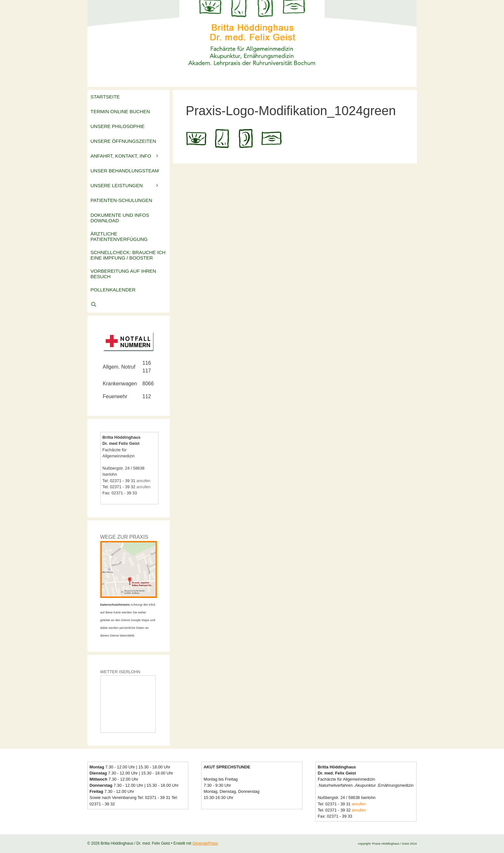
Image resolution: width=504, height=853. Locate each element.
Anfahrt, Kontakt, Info (130, 156)
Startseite (105, 97)
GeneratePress (205, 843)
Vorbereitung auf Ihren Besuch (123, 274)
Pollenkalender (113, 290)
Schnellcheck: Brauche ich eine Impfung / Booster (128, 255)
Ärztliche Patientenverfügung (119, 236)
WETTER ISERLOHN (120, 672)
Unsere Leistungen (130, 185)
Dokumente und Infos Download (120, 218)
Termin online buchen (120, 111)
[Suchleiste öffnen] (129, 305)
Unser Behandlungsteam (125, 171)
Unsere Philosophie (118, 126)
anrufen (144, 481)
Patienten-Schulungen (122, 200)
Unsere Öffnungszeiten (123, 141)
